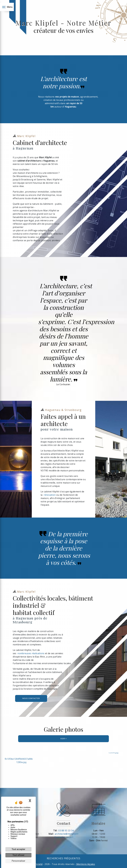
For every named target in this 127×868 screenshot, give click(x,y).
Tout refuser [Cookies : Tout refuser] (18, 855)
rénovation (50, 495)
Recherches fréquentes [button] (64, 858)
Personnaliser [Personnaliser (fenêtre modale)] (18, 861)
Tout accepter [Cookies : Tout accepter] (18, 849)
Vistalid (39, 864)
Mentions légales (85, 864)
